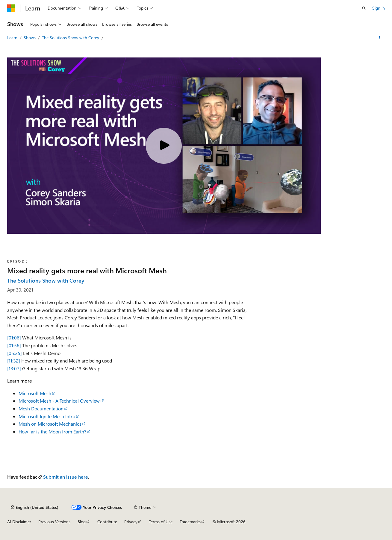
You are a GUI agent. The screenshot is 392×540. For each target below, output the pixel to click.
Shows (30, 38)
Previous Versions (54, 522)
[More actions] (380, 38)
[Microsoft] (11, 8)
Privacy (131, 522)
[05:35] (15, 353)
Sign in (379, 8)
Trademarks (190, 522)
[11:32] (14, 361)
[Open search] (364, 8)
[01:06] (14, 337)
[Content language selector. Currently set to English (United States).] (35, 507)
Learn (13, 38)
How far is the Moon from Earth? (52, 431)
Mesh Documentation (41, 408)
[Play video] (164, 146)
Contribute (107, 522)
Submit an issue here (66, 477)
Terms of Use (161, 522)
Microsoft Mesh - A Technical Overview (59, 401)
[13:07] (14, 368)
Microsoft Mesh (35, 393)
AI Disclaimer (19, 522)
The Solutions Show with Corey (71, 38)
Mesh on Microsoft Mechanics (50, 424)
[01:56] (14, 345)
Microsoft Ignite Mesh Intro (47, 416)
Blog (82, 522)
